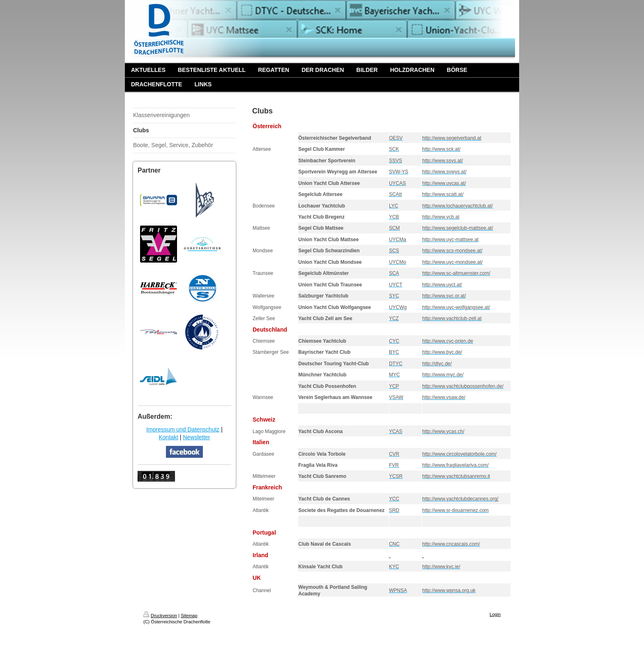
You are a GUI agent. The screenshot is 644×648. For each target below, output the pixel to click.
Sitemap (189, 616)
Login (495, 614)
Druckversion (160, 616)
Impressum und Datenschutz (183, 429)
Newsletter (196, 437)
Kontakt (168, 437)
